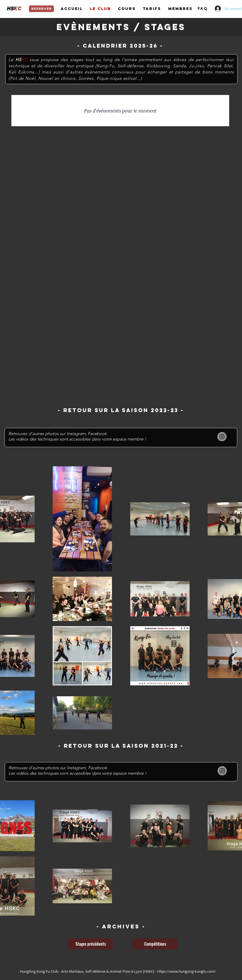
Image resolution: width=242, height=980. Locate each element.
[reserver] (41, 9)
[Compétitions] (155, 944)
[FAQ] (202, 9)
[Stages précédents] (91, 944)
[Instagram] (222, 437)
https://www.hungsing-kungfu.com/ (186, 971)
